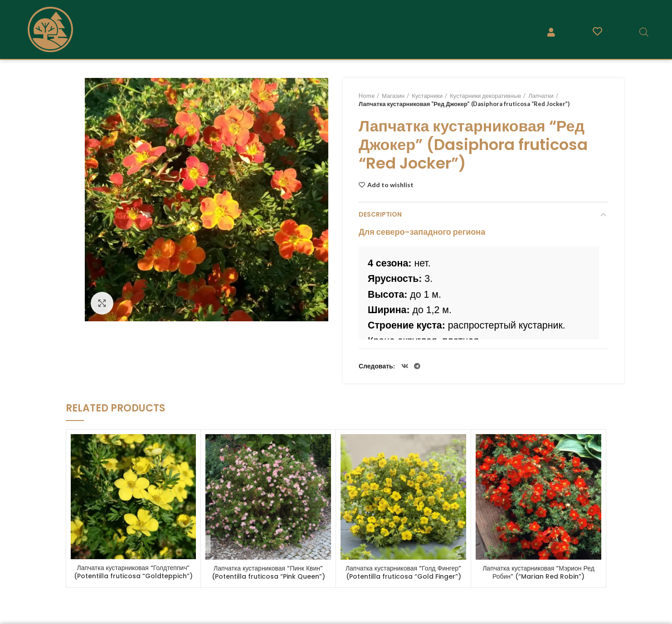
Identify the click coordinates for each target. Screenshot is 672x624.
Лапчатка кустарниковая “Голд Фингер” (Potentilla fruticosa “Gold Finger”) (403, 572)
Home (367, 96)
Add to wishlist (390, 185)
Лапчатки (541, 96)
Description (380, 214)
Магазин (393, 96)
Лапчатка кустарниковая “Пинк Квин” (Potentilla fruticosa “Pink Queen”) (268, 572)
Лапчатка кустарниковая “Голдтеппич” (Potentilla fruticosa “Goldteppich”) (133, 572)
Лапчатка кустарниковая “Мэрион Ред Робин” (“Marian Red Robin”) (538, 572)
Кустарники (427, 96)
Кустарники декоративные (485, 96)
